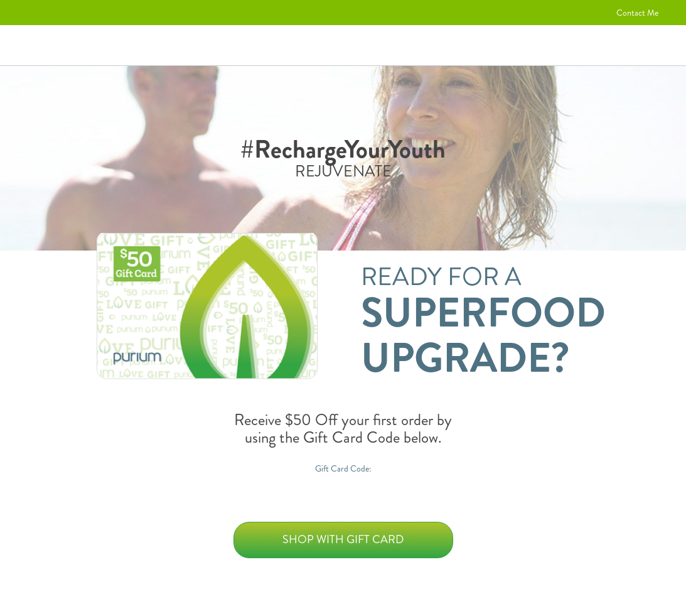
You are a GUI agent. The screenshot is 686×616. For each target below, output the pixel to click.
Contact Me (637, 13)
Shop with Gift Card (343, 539)
